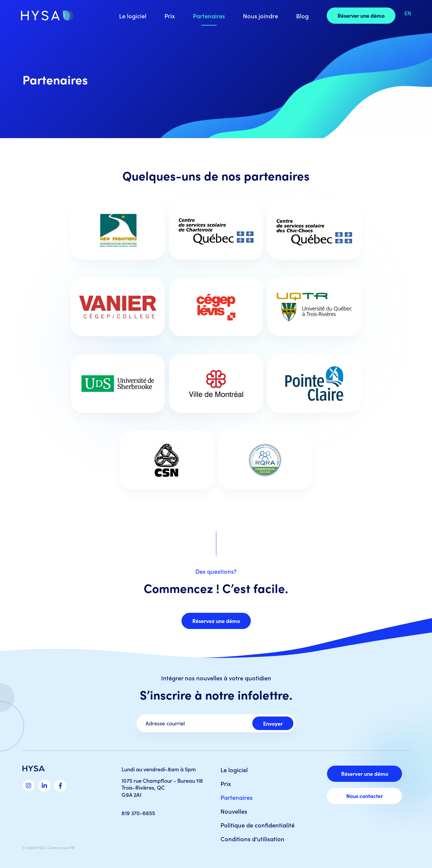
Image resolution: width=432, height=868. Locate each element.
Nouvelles (234, 811)
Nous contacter (364, 796)
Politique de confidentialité (258, 825)
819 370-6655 (138, 813)
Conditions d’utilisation (252, 839)
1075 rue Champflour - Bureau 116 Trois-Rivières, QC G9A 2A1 (162, 788)
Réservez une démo (216, 621)
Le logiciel (133, 16)
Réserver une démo (361, 15)
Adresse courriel (165, 723)
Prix (170, 16)
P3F (72, 848)
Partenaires (209, 16)
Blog (302, 16)
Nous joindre (261, 16)
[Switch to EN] (408, 13)
